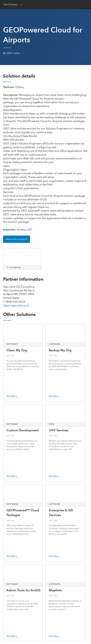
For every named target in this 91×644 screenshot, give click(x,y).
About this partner (17, 239)
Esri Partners (11, 5)
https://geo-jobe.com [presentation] (16, 305)
